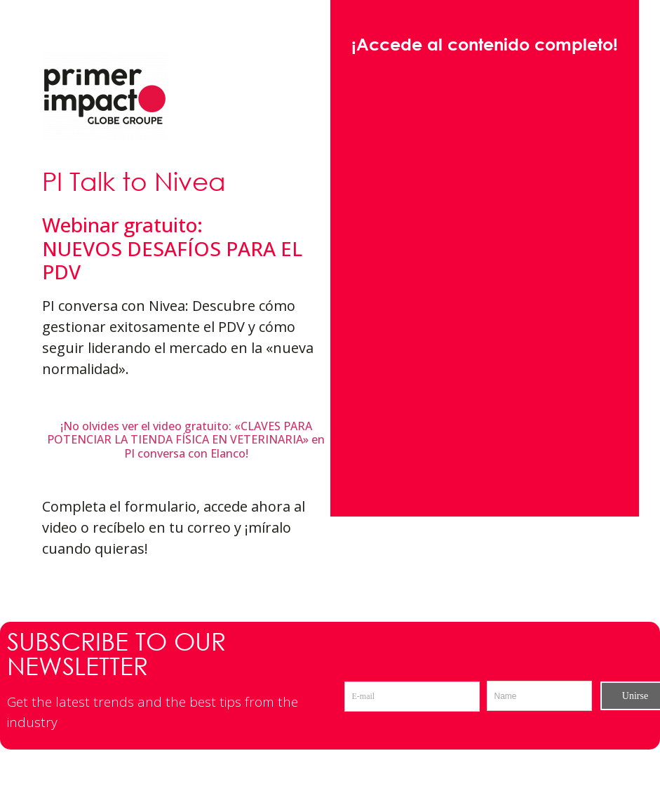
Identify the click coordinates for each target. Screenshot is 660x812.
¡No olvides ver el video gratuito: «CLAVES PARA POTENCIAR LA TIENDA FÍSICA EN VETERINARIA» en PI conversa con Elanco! (186, 439)
